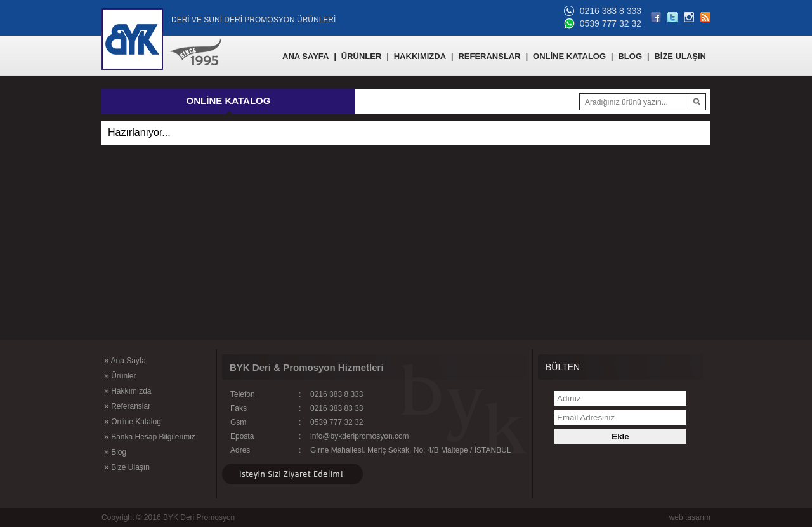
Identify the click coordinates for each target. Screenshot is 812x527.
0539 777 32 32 (611, 23)
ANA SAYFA (305, 56)
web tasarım (690, 517)
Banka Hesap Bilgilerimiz (150, 436)
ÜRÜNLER (362, 56)
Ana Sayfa (125, 360)
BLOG (630, 56)
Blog (115, 451)
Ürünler (120, 375)
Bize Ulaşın (127, 467)
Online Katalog (133, 421)
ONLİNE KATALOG (569, 56)
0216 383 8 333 (611, 11)
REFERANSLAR (489, 56)
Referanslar (127, 406)
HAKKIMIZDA (420, 56)
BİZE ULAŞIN (680, 56)
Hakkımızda (128, 390)
